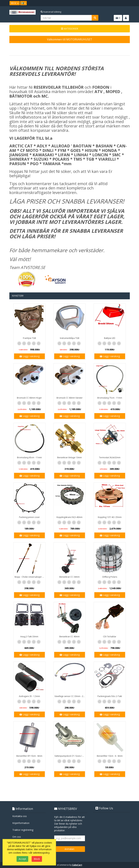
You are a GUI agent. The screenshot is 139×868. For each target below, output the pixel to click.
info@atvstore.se (31, 117)
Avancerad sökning (51, 12)
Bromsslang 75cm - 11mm (110, 398)
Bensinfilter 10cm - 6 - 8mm (110, 756)
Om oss (17, 837)
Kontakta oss (20, 816)
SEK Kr (15, 3)
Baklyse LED (110, 338)
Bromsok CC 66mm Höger (29, 398)
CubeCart (77, 865)
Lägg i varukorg (29, 356)
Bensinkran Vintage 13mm (69, 457)
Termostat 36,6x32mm (110, 457)
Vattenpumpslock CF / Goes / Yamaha (70, 756)
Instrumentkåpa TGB (70, 338)
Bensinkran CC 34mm (69, 577)
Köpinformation (21, 823)
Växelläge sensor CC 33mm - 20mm (70, 696)
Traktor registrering (23, 830)
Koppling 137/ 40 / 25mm (110, 517)
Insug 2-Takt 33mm (29, 637)
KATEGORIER (70, 29)
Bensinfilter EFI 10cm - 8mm (29, 756)
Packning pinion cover (29, 517)
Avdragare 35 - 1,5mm (29, 696)
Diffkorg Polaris (110, 577)
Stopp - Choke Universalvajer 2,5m (30, 577)
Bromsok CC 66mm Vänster (70, 398)
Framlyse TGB (29, 338)
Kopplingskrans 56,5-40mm (69, 517)
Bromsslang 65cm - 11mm (29, 457)
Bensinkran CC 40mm (69, 637)
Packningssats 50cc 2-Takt (110, 696)
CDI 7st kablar (110, 637)
